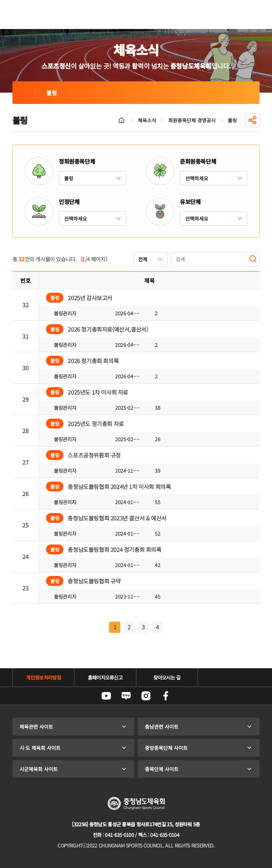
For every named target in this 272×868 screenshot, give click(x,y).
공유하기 (253, 120)
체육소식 (147, 120)
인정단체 (69, 202)
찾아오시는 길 (167, 677)
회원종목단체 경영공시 (192, 120)
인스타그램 (146, 696)
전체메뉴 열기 (251, 14)
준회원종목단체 (198, 161)
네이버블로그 (126, 696)
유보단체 (190, 202)
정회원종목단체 (77, 161)
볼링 (24, 93)
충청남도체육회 (45, 14)
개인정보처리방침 (43, 677)
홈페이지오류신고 (105, 677)
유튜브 (106, 696)
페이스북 (166, 696)
